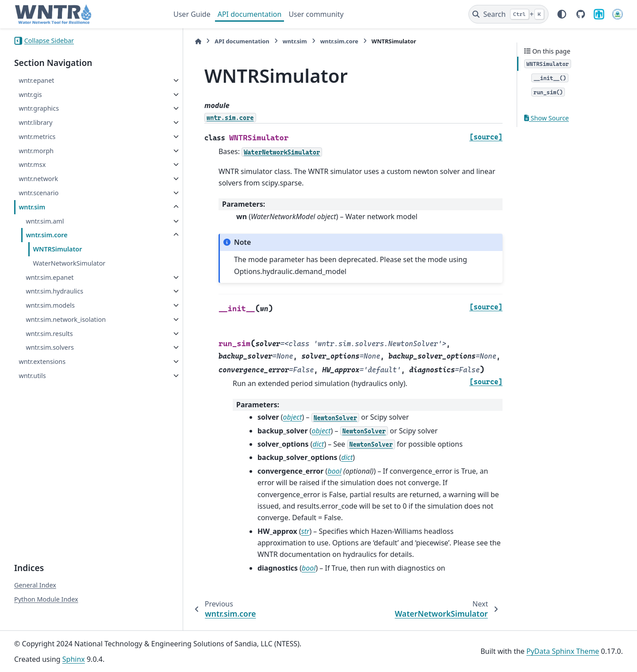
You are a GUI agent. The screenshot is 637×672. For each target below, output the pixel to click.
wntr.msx (32, 164)
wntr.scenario (38, 193)
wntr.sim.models (50, 305)
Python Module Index (46, 599)
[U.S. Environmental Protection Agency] (618, 14)
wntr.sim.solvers (50, 347)
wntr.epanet (36, 80)
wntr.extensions (42, 361)
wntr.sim (32, 207)
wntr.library (35, 122)
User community (316, 14)
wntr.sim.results (49, 334)
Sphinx (74, 659)
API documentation (250, 14)
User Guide (192, 14)
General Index (35, 585)
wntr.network (38, 179)
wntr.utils (32, 376)
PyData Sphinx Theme (563, 651)
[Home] (178, 41)
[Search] (508, 14)
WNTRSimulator (57, 249)
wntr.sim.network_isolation (66, 319)
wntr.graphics (39, 108)
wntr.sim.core (46, 235)
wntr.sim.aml (45, 221)
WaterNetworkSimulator (69, 263)
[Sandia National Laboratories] (599, 14)
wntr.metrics (37, 137)
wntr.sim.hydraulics (54, 291)
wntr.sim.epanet (50, 277)
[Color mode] (562, 14)
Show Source (547, 118)
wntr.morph (36, 151)
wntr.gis (30, 95)
